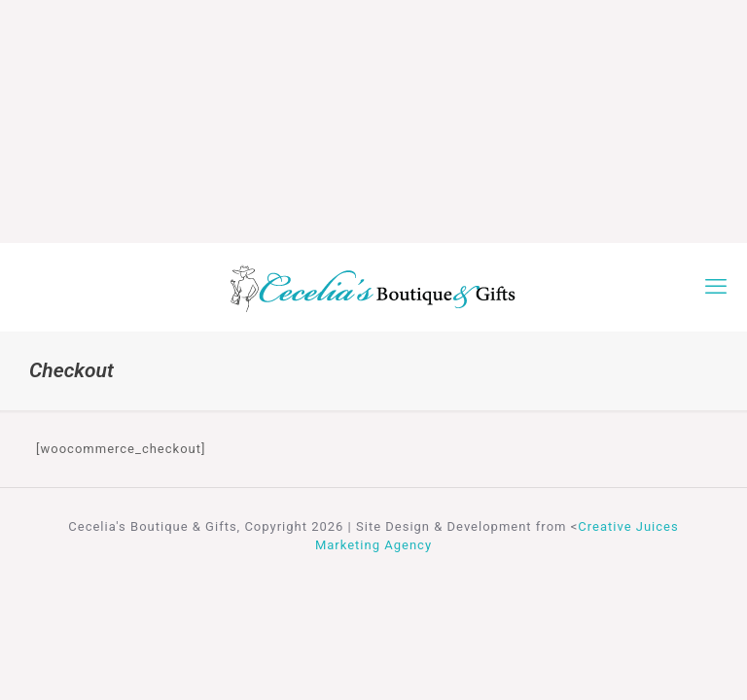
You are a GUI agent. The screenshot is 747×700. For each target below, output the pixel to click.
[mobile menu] (716, 287)
